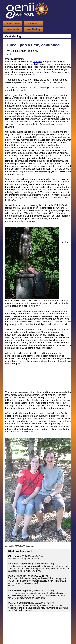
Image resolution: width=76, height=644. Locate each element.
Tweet (8, 54)
